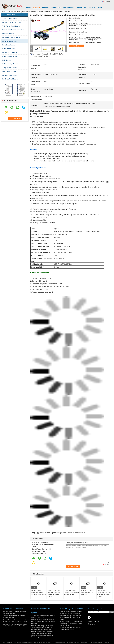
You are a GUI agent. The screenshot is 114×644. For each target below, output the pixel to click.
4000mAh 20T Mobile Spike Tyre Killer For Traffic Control (87, 592)
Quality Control (69, 7)
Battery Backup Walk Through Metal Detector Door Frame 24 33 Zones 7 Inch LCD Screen (71, 623)
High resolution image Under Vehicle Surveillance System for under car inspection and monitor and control (42, 628)
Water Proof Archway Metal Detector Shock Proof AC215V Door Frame (71, 612)
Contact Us (81, 7)
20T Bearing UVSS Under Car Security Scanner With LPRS (43, 616)
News (100, 7)
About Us (46, 7)
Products (36, 7)
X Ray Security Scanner (10, 68)
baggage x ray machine (43, 533)
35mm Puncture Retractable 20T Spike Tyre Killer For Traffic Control (104, 593)
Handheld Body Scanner (10, 75)
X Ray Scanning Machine (10, 64)
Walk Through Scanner (9, 71)
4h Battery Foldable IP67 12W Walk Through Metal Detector (71, 628)
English (108, 2)
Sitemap (96, 621)
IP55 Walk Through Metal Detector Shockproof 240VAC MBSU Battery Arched (71, 617)
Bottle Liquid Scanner (9, 45)
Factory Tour (56, 7)
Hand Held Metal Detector (10, 79)
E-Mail (90, 621)
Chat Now (92, 7)
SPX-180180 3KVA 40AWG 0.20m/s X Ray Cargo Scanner (14, 612)
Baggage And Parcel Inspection (12, 22)
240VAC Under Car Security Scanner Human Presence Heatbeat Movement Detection (43, 622)
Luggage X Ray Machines (10, 56)
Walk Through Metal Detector (11, 26)
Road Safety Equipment (22, 12)
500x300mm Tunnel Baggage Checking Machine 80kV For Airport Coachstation (15, 625)
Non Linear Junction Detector (11, 37)
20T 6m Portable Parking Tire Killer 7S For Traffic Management (38, 592)
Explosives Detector (8, 34)
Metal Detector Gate (8, 49)
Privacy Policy (7, 643)
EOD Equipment (7, 60)
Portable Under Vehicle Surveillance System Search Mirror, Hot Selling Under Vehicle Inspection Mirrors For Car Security (42, 634)
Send (111, 612)
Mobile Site (92, 624)
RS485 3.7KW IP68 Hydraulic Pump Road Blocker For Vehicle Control (54, 593)
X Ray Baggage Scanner (10, 19)
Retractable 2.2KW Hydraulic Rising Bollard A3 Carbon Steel (71, 592)
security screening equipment (76, 533)
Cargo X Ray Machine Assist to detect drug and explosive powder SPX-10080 (15, 621)
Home (28, 7)
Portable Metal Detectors (10, 53)
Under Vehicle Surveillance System (13, 30)
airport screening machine (59, 533)
